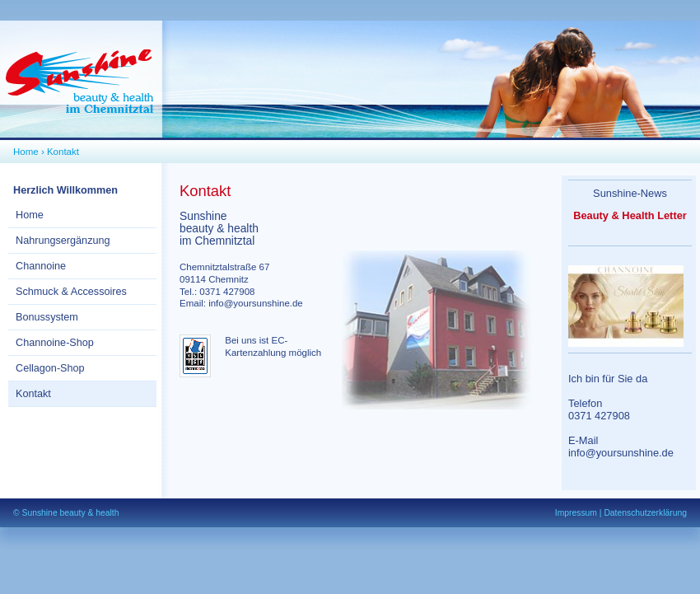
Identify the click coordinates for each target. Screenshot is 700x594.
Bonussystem (47, 317)
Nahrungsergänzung (63, 241)
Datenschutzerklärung (645, 513)
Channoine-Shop (55, 343)
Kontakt (63, 152)
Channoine (41, 266)
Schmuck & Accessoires (71, 292)
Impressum (576, 513)
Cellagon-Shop (50, 368)
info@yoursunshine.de (256, 303)
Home (26, 152)
